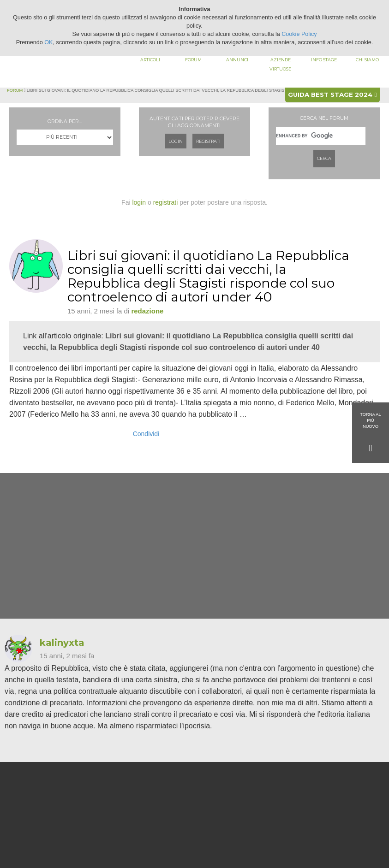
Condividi (146, 434)
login (139, 202)
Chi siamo (367, 60)
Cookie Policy (299, 34)
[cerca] (321, 136)
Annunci (237, 60)
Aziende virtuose (280, 64)
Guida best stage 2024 (332, 94)
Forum (193, 60)
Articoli (150, 60)
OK (48, 42)
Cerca (324, 158)
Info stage (324, 60)
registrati (166, 202)
